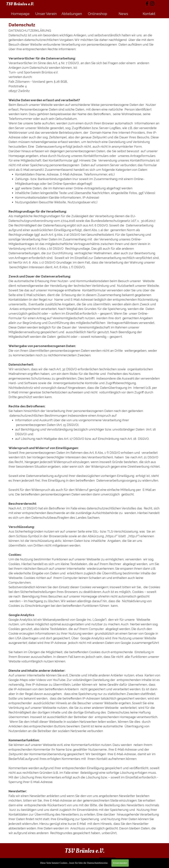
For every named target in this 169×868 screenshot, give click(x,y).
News (123, 14)
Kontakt (149, 14)
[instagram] (152, 3)
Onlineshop (98, 14)
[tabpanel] (84, 431)
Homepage (20, 14)
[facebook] (147, 3)
